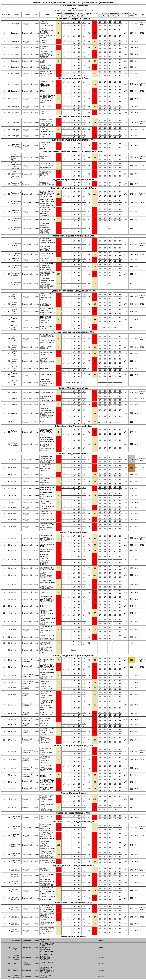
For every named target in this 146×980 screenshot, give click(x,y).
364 (131, 468)
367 (131, 459)
